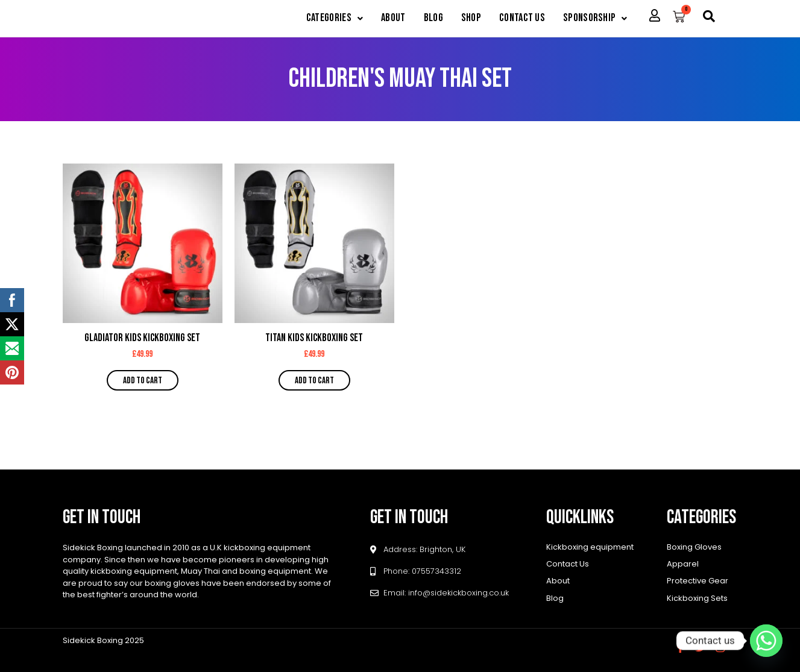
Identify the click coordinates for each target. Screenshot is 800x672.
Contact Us (518, 19)
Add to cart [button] (143, 381)
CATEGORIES (321, 19)
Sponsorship (594, 19)
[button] (321, 19)
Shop (465, 19)
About (383, 19)
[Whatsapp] (766, 641)
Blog (425, 19)
